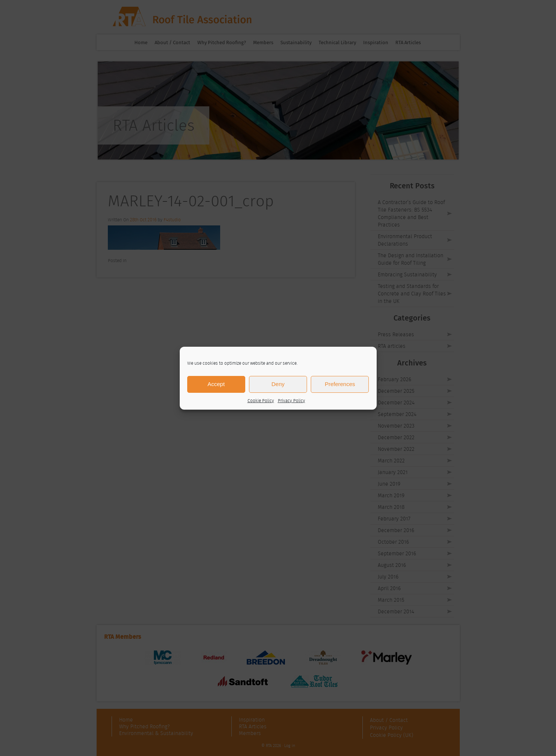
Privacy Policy (291, 400)
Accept (216, 384)
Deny (278, 384)
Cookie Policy (261, 400)
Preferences (340, 384)
